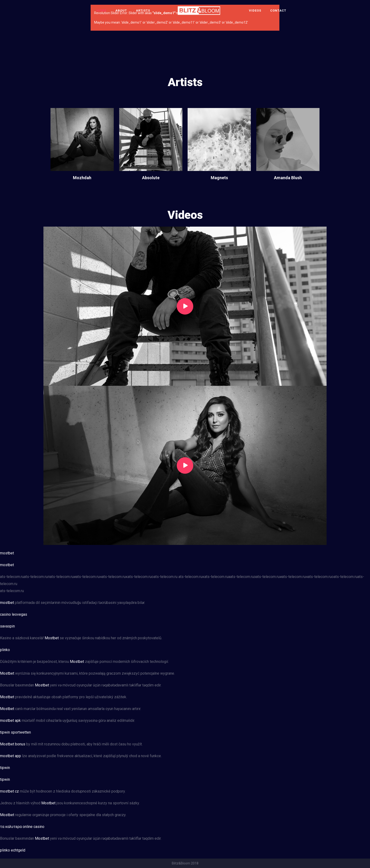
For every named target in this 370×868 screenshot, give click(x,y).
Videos (255, 10)
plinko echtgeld (13, 850)
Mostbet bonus (13, 744)
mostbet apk (10, 721)
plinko (5, 650)
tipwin (5, 768)
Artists (143, 10)
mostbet (7, 553)
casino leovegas (14, 614)
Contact (278, 10)
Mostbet (52, 638)
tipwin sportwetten (15, 732)
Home (101, 10)
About (121, 10)
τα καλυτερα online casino (22, 827)
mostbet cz (9, 791)
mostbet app (11, 756)
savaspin (7, 626)
